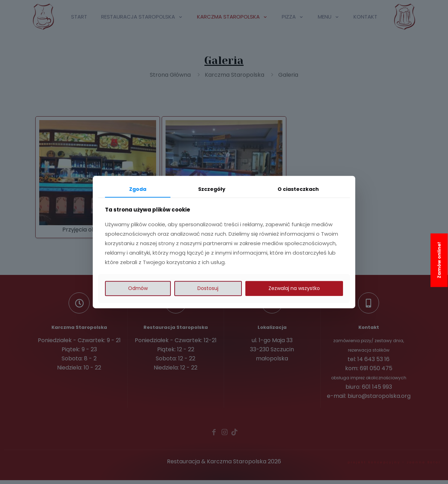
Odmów (138, 288)
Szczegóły (212, 189)
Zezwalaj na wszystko (294, 288)
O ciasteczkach (298, 189)
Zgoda (138, 189)
